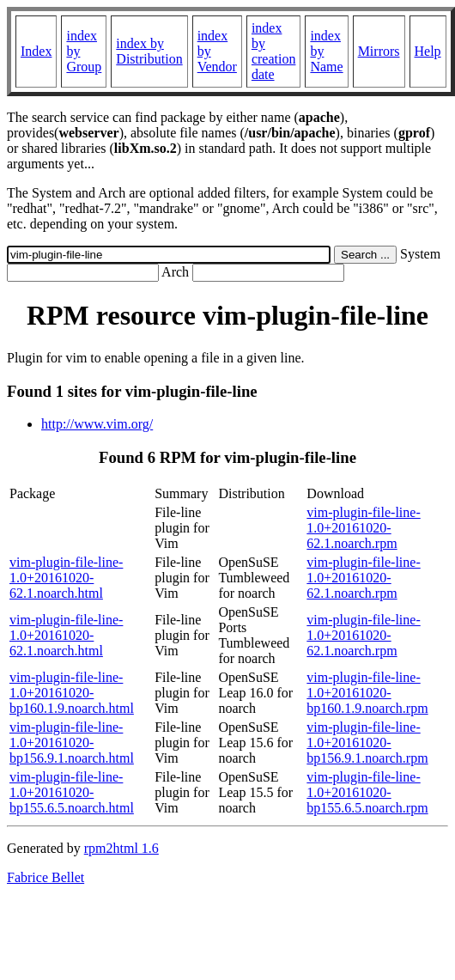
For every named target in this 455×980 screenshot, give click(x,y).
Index (36, 51)
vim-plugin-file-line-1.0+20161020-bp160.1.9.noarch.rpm (367, 693)
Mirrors (379, 51)
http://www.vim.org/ (97, 424)
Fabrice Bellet (45, 877)
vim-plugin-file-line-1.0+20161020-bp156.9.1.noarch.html (72, 743)
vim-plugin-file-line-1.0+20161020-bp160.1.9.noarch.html (72, 693)
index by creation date (274, 51)
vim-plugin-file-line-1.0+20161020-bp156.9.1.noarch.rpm (367, 743)
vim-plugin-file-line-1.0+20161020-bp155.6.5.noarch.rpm (367, 792)
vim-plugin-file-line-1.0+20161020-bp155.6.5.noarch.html (72, 792)
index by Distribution (149, 51)
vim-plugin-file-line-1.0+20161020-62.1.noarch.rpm (363, 528)
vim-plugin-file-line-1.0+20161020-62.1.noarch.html (66, 578)
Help (428, 51)
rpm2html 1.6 (121, 848)
